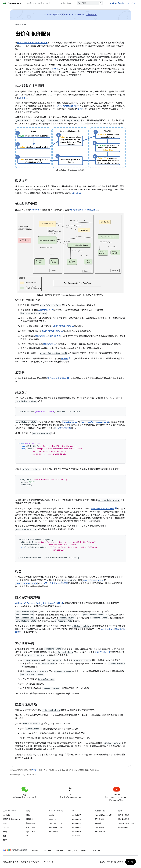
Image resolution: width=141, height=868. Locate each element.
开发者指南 (100, 819)
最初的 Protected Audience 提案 (32, 43)
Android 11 (76, 832)
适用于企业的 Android (12, 819)
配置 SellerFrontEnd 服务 (102, 509)
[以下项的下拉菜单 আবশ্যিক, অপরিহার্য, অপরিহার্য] (53, 3)
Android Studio (117, 3)
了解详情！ (91, 15)
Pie (73, 840)
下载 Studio (100, 828)
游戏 (28, 815)
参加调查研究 (124, 828)
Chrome (47, 850)
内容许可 (35, 770)
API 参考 (98, 823)
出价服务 (54, 336)
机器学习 (30, 819)
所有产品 (96, 850)
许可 (17, 862)
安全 (5, 823)
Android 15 (77, 815)
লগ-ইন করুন (133, 3)
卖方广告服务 (44, 310)
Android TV (54, 832)
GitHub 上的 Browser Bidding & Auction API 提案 (38, 603)
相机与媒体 (31, 828)
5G (27, 836)
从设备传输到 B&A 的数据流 (82, 210)
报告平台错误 (124, 815)
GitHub (53, 69)
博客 (5, 836)
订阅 (131, 862)
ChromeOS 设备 (56, 823)
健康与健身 (31, 823)
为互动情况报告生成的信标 (56, 583)
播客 (5, 840)
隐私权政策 (31, 832)
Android (6, 815)
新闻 (5, 832)
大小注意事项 (106, 629)
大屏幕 (52, 815)
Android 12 (77, 828)
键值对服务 (40, 336)
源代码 (6, 828)
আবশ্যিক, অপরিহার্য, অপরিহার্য (38, 3)
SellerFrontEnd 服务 (62, 326)
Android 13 (77, 823)
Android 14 (77, 819)
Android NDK (100, 832)
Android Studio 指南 (103, 815)
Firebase (59, 850)
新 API (80, 109)
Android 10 (77, 836)
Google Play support (126, 823)
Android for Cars (56, 828)
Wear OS (53, 819)
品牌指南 (25, 862)
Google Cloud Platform (78, 850)
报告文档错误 (124, 819)
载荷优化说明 (101, 652)
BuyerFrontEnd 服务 (51, 331)
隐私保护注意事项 (63, 428)
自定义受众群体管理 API (66, 106)
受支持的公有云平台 (57, 379)
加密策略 (24, 98)
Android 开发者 (21, 25)
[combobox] (90, 3)
